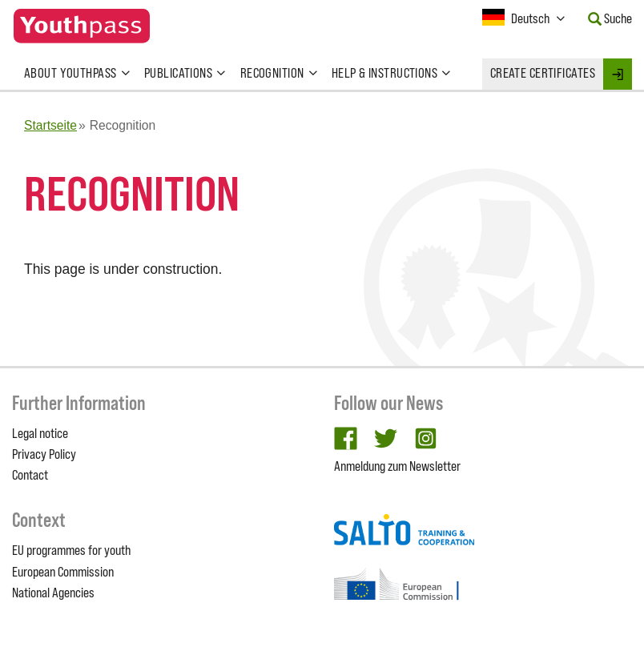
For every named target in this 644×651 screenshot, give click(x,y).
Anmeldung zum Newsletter (397, 466)
